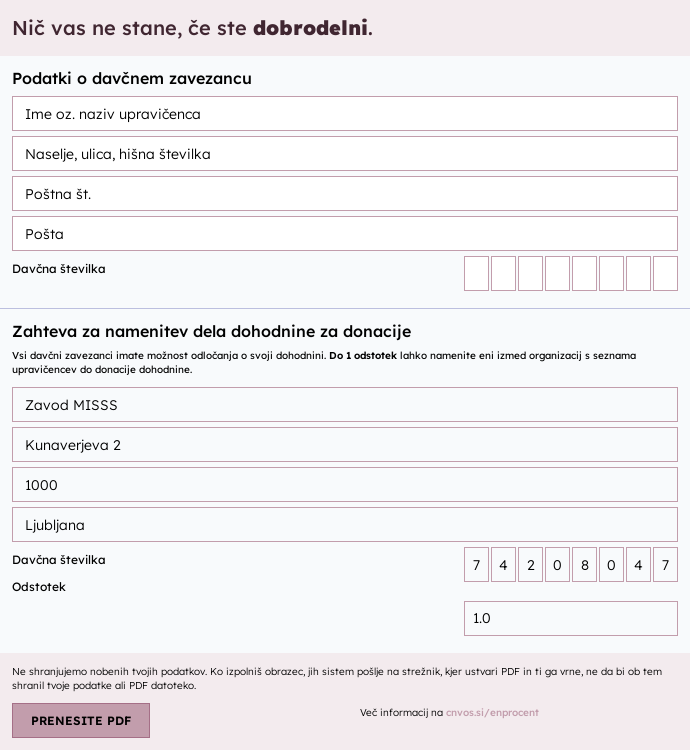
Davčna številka (59, 268)
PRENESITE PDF (81, 720)
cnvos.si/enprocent (492, 712)
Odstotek (39, 586)
